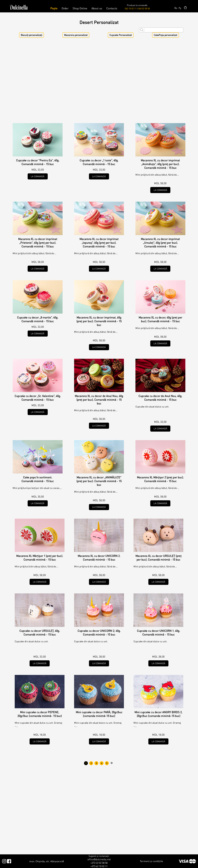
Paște (54, 8)
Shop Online (80, 8)
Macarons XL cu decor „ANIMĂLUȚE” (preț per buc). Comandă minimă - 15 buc (99, 481)
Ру (180, 8)
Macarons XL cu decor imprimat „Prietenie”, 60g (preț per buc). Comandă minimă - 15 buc (38, 243)
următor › (111, 763)
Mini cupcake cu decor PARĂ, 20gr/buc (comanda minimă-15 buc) (99, 714)
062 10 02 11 (131, 8)
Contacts (112, 8)
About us (97, 8)
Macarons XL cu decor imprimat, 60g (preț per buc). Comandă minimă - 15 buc (99, 321)
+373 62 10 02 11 (99, 866)
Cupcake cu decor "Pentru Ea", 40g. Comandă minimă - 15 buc (38, 162)
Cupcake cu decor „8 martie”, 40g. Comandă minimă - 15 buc (38, 319)
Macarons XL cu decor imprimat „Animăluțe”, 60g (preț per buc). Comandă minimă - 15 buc (160, 164)
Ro (176, 8)
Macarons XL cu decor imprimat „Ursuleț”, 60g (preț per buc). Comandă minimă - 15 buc (160, 243)
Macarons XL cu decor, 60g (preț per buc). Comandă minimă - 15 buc (160, 319)
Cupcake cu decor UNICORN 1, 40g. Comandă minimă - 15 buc (158, 633)
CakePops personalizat (165, 35)
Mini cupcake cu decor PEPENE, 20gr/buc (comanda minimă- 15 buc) (40, 714)
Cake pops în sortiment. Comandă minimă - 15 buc (38, 479)
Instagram (4, 861)
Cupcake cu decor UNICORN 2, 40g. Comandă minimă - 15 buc (99, 633)
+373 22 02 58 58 (99, 863)
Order (65, 8)
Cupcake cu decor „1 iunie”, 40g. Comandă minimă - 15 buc (99, 162)
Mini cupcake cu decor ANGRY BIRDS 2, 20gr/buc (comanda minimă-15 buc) (158, 714)
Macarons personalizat (76, 35)
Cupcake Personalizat (121, 35)
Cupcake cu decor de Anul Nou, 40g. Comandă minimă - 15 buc (160, 398)
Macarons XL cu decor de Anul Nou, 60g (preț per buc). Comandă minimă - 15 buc (99, 400)
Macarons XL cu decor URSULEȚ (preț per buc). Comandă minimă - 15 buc (158, 558)
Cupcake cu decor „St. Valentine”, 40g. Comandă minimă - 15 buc (38, 398)
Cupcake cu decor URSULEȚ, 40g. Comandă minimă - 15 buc (40, 633)
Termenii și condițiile (151, 861)
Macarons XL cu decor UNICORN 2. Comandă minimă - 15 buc (99, 558)
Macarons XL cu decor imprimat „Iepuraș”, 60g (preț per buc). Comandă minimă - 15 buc (99, 243)
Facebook (9, 861)
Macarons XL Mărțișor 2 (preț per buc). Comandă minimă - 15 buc (160, 479)
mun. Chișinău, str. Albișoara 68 (47, 861)
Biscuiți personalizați (31, 35)
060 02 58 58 (144, 8)
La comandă (38, 176)
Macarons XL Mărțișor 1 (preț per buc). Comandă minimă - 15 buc (40, 558)
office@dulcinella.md (99, 859)
